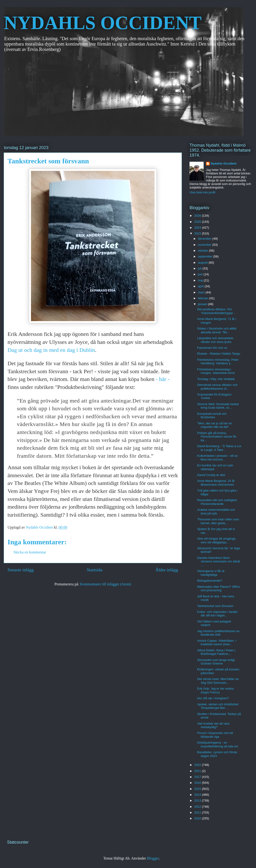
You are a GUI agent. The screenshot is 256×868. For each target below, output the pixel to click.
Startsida (95, 570)
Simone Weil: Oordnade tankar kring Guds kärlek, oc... (218, 406)
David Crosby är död (211, 475)
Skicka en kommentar (30, 552)
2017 (198, 777)
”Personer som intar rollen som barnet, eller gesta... (218, 521)
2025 (198, 222)
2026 (198, 216)
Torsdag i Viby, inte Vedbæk (216, 379)
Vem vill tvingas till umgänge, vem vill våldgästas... (217, 540)
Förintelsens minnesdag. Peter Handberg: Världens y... (218, 362)
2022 (198, 765)
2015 (198, 789)
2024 (198, 228)
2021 (198, 771)
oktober (204, 251)
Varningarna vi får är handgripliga (211, 573)
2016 (198, 783)
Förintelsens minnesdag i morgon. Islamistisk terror (216, 371)
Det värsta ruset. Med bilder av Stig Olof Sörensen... (218, 681)
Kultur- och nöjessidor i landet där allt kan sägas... (217, 614)
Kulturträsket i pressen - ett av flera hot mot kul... (217, 458)
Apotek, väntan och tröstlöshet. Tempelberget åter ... (218, 706)
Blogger (153, 858)
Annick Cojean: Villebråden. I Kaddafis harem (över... (217, 643)
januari (203, 304)
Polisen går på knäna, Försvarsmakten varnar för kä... (217, 437)
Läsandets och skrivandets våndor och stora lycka (215, 340)
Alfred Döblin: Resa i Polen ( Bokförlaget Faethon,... (216, 652)
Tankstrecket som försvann (215, 606)
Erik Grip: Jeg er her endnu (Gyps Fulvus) (215, 690)
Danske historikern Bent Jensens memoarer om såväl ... (218, 561)
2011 (198, 812)
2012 (198, 807)
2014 (198, 795)
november (205, 245)
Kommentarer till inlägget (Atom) (106, 584)
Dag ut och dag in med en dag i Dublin (51, 350)
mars (202, 292)
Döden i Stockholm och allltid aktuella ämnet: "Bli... (217, 330)
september (206, 256)
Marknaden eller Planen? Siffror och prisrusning (219, 589)
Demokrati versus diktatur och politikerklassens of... (217, 387)
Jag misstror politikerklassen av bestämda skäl (218, 633)
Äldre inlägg (167, 570)
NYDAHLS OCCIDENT (103, 23)
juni (201, 274)
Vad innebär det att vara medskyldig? (213, 725)
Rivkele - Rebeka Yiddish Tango (219, 354)
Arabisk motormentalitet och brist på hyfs (216, 512)
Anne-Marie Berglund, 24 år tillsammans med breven (216, 483)
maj (201, 280)
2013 (198, 801)
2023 (198, 233)
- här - (163, 379)
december (205, 239)
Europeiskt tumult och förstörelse (212, 416)
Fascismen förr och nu (212, 348)
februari (204, 298)
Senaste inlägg (21, 570)
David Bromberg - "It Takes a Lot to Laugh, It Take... (219, 448)
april (201, 286)
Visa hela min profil (202, 192)
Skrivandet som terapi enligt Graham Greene (216, 662)
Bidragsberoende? (209, 581)
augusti (203, 263)
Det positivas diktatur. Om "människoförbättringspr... (216, 311)
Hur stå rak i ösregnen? (213, 698)
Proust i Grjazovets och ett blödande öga (215, 735)
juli (200, 268)
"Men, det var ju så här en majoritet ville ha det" (214, 425)
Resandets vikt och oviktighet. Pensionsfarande (217, 502)
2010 (198, 818)
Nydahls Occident (224, 163)
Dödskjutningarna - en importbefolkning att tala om (218, 744)
